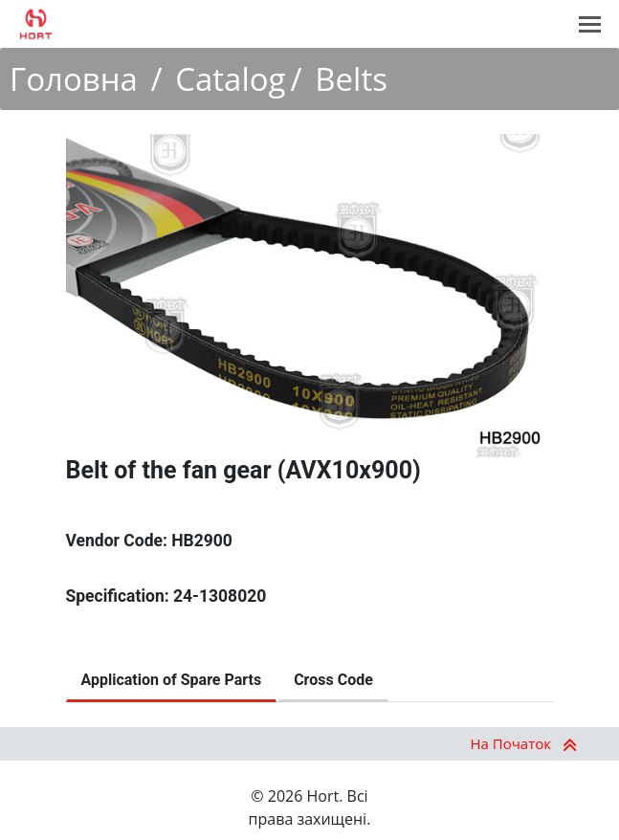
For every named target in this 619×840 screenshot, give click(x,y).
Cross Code (333, 680)
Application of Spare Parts (172, 680)
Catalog (230, 79)
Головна (74, 79)
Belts (351, 79)
